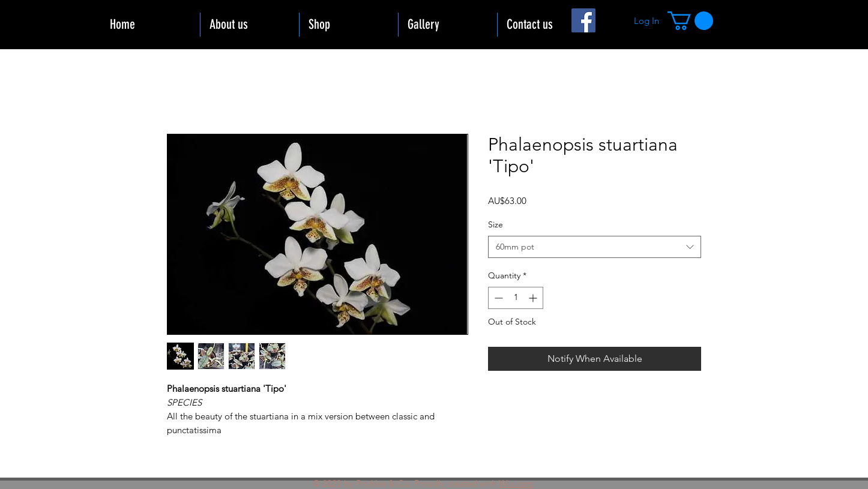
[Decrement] (497, 298)
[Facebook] (583, 20)
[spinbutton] (516, 298)
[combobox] (595, 247)
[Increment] (534, 298)
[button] (690, 21)
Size (496, 224)
